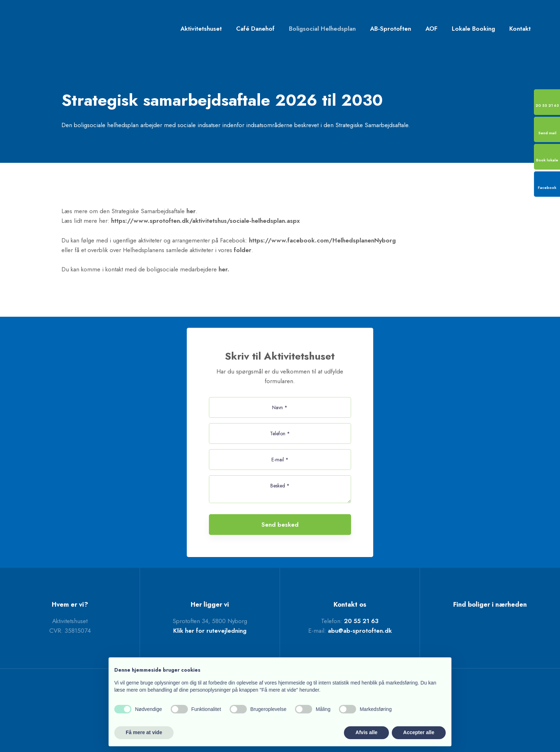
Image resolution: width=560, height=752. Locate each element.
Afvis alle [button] (366, 732)
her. (224, 269)
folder (243, 250)
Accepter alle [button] (419, 732)
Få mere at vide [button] (144, 732)
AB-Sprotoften (391, 29)
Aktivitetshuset (201, 29)
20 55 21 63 (361, 621)
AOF (431, 29)
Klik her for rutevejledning (210, 631)
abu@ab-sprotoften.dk (360, 631)
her (191, 211)
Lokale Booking (473, 29)
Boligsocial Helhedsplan (322, 29)
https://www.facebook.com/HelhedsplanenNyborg (322, 240)
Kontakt (520, 29)
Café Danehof (255, 29)
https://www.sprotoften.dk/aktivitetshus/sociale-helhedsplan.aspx (205, 221)
